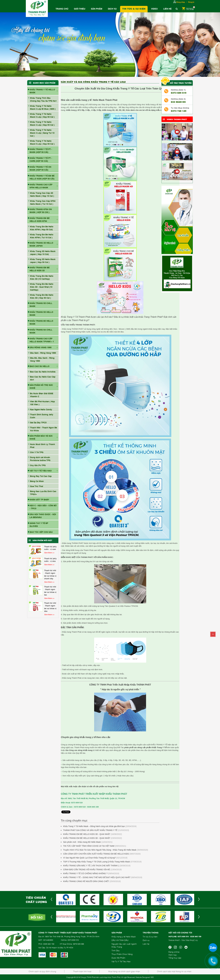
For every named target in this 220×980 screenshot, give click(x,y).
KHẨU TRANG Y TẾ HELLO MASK (42, 91)
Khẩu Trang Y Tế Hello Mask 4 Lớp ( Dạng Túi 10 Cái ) (42, 133)
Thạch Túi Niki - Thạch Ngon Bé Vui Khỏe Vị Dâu (50, 607)
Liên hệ (167, 9)
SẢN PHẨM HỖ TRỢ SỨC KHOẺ (41, 386)
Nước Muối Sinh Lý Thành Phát (43, 446)
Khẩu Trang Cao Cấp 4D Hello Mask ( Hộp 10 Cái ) (42, 194)
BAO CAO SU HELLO (39, 366)
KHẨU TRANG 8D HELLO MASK (41, 322)
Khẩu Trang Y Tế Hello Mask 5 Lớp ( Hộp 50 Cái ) (42, 142)
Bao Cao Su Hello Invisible (43, 372)
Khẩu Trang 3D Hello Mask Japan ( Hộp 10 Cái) (43, 253)
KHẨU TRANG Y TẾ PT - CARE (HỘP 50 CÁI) (41, 159)
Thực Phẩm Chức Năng (122, 954)
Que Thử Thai (37, 486)
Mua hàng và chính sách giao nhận (124, 971)
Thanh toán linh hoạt (82, 971)
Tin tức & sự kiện (150, 936)
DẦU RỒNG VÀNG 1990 (41, 347)
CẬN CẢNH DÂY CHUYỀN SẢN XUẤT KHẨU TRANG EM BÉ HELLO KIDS (96, 854)
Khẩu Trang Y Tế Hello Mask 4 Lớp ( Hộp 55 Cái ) (42, 123)
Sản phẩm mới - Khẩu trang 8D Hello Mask (82, 842)
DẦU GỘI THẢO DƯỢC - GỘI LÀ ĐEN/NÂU (43, 516)
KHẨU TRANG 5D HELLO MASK (41, 313)
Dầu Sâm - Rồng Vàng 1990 (43, 353)
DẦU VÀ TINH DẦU (120, 940)
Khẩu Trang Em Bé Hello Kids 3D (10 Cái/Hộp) (42, 277)
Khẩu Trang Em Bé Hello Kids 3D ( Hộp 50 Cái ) (42, 296)
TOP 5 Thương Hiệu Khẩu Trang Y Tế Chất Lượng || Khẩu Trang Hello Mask (97, 862)
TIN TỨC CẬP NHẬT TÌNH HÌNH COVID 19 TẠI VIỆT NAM (89, 846)
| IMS (152, 977)
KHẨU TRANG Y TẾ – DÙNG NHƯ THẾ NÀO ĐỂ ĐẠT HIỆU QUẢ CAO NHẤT (97, 877)
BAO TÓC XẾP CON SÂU (41, 532)
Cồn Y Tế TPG (37, 452)
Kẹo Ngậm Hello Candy (41, 409)
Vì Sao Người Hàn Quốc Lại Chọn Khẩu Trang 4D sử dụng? (89, 858)
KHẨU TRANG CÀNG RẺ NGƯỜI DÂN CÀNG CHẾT (86, 881)
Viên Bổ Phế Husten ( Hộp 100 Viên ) (42, 403)
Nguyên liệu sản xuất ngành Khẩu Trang (124, 945)
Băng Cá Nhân (37, 481)
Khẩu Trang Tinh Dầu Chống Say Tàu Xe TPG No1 (43, 99)
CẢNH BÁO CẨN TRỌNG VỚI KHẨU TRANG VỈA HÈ (87, 870)
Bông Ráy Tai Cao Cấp (41, 476)
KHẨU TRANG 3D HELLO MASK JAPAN (41, 244)
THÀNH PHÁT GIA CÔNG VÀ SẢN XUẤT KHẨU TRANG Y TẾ (90, 830)
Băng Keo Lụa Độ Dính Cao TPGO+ (43, 493)
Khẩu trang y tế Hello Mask (124, 936)
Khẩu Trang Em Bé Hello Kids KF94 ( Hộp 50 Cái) (42, 228)
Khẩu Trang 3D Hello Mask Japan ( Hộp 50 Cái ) (43, 261)
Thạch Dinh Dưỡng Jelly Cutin (42, 416)
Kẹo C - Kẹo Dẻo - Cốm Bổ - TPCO (43, 507)
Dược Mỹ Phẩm (118, 958)
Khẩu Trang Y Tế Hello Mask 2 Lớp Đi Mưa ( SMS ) (43, 107)
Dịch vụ (112, 9)
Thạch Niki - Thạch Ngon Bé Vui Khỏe (43, 429)
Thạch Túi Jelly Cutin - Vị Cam (50, 548)
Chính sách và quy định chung (42, 971)
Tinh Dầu (116, 950)
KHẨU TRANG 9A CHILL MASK (41, 331)
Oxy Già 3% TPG (38, 465)
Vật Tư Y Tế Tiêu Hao (121, 961)
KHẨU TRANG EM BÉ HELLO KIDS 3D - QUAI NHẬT (87, 834)
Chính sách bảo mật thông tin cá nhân (174, 971)
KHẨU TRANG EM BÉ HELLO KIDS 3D (40, 269)
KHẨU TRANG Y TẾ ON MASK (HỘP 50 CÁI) (40, 168)
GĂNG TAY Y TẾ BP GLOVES (39, 524)
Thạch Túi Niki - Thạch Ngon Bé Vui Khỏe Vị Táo (50, 591)
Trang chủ (62, 9)
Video (154, 9)
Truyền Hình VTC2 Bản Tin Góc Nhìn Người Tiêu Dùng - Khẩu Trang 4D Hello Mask (100, 850)
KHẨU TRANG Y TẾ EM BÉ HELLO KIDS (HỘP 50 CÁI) (42, 177)
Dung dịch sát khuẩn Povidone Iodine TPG (40, 459)
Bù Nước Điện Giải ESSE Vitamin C (42, 395)
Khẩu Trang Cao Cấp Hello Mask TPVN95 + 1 (42, 340)
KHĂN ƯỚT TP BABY (39, 499)
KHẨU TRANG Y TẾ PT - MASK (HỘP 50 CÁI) (41, 150)
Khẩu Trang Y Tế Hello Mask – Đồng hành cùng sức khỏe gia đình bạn (94, 826)
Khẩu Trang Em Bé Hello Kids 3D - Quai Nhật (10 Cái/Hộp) (42, 287)
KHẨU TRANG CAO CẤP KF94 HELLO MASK (41, 186)
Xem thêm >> (49, 553)
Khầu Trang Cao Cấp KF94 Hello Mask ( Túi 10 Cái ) (43, 202)
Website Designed (143, 977)
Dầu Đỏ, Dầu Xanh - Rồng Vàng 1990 (42, 359)
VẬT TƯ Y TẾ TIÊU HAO (41, 470)
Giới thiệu (80, 9)
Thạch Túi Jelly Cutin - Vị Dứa (50, 560)
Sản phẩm (97, 9)
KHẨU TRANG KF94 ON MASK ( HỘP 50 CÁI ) (41, 211)
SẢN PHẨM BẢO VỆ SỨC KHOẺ (41, 437)
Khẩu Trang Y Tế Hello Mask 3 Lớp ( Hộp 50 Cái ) (42, 115)
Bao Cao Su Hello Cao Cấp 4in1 (43, 378)
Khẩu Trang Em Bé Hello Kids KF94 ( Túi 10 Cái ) (42, 236)
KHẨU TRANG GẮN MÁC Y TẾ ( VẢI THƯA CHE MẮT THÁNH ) (91, 866)
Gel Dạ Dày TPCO (38, 422)
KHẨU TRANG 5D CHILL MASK (41, 304)
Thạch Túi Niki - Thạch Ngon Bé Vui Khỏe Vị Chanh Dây (50, 574)
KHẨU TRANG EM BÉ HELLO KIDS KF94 (40, 219)
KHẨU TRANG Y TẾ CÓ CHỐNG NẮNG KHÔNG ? (85, 873)
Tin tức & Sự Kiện (134, 9)
